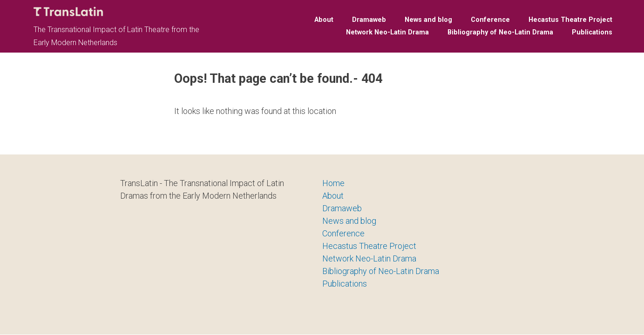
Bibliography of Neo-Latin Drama (500, 32)
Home (333, 183)
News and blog (428, 20)
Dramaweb (369, 20)
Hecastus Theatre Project (570, 20)
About (324, 20)
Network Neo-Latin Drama (387, 32)
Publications (592, 32)
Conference (490, 20)
